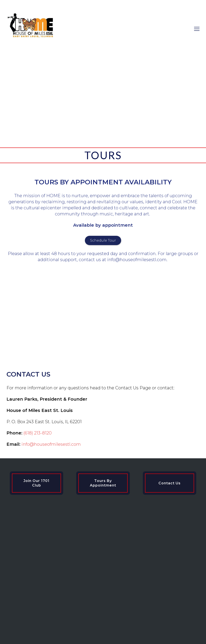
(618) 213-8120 (38, 433)
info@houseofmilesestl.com (51, 444)
